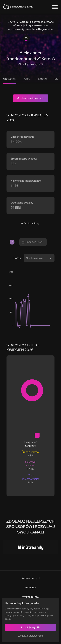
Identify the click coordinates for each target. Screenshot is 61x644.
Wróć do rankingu (30, 223)
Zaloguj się (27, 22)
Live (57, 79)
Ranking (30, 588)
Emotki (42, 79)
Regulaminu (45, 29)
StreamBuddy (30, 597)
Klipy (27, 79)
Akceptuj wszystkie (30, 627)
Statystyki (10, 79)
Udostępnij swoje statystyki (31, 98)
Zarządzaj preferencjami (30, 636)
